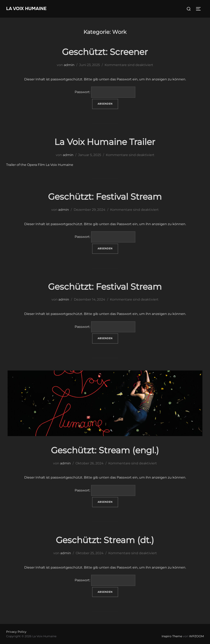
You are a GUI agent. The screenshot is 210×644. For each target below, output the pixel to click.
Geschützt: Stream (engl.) (105, 450)
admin (69, 65)
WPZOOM (196, 636)
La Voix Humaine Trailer (105, 142)
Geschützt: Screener (105, 52)
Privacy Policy (16, 632)
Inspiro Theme (172, 636)
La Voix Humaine (26, 9)
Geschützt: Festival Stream (105, 197)
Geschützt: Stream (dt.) (105, 540)
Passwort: (105, 92)
